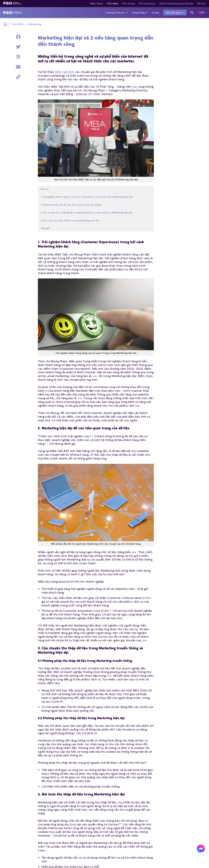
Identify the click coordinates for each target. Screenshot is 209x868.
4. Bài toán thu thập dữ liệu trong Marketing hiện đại (17, 109)
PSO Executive (147, 3)
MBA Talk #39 (64, 72)
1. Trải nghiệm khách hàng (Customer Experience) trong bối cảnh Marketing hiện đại (18, 53)
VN (200, 12)
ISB (134, 86)
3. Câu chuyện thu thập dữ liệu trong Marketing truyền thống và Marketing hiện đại (17, 90)
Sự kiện (156, 13)
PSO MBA (113, 3)
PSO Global (128, 3)
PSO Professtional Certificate (176, 3)
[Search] (192, 13)
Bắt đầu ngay (175, 13)
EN (203, 12)
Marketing (35, 24)
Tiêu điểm (18, 24)
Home (5, 24)
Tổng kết (11, 120)
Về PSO (201, 3)
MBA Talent (96, 3)
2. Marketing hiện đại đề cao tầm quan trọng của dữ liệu (17, 71)
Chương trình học (117, 13)
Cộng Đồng (140, 13)
